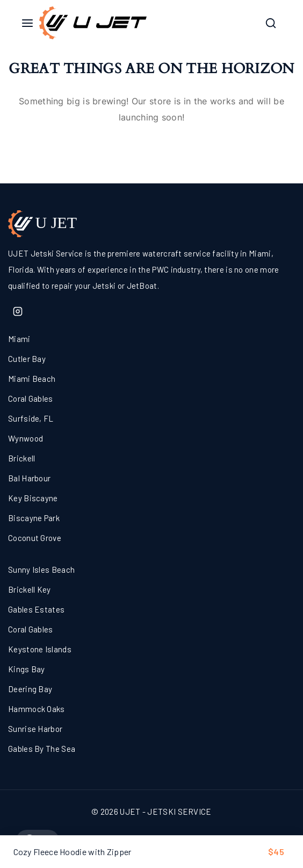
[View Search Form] (271, 23)
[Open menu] (27, 23)
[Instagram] (18, 311)
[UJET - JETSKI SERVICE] (93, 23)
